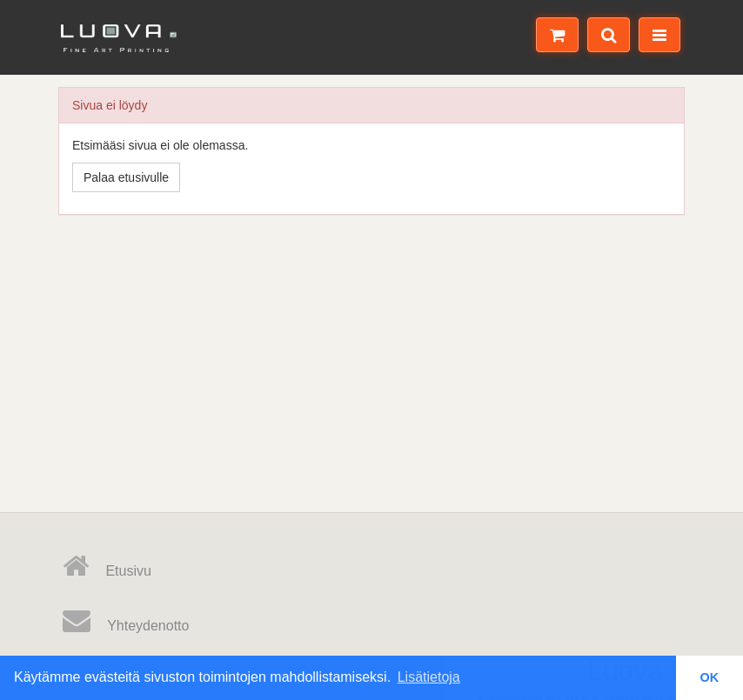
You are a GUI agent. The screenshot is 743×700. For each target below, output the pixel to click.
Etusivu (107, 566)
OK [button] (710, 677)
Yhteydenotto (126, 621)
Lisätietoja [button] (429, 677)
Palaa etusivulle (126, 177)
